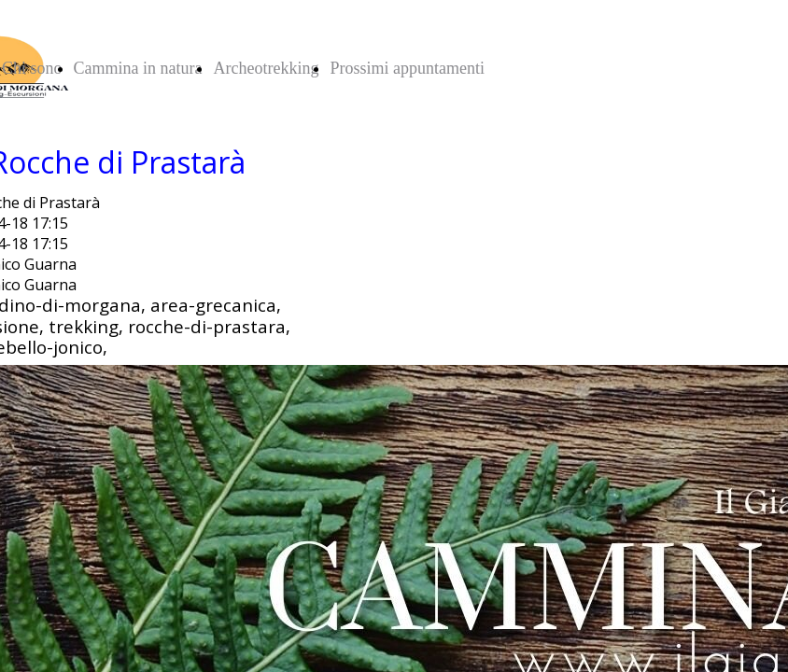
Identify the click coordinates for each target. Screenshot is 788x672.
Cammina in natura (138, 68)
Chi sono (32, 68)
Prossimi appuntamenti (407, 68)
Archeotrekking (266, 68)
